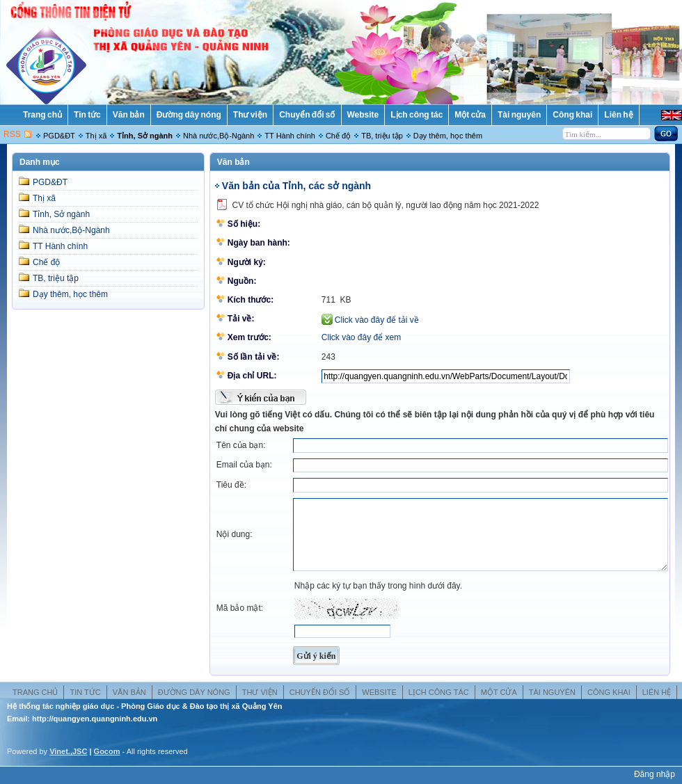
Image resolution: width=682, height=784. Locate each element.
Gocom (107, 751)
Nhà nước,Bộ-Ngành (219, 136)
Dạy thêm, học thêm (448, 136)
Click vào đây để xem (361, 337)
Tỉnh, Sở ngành (145, 136)
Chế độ (338, 136)
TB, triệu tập (382, 136)
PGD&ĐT (59, 136)
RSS (12, 134)
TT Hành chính (290, 136)
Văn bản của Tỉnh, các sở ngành (296, 186)
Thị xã (96, 136)
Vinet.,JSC (68, 751)
